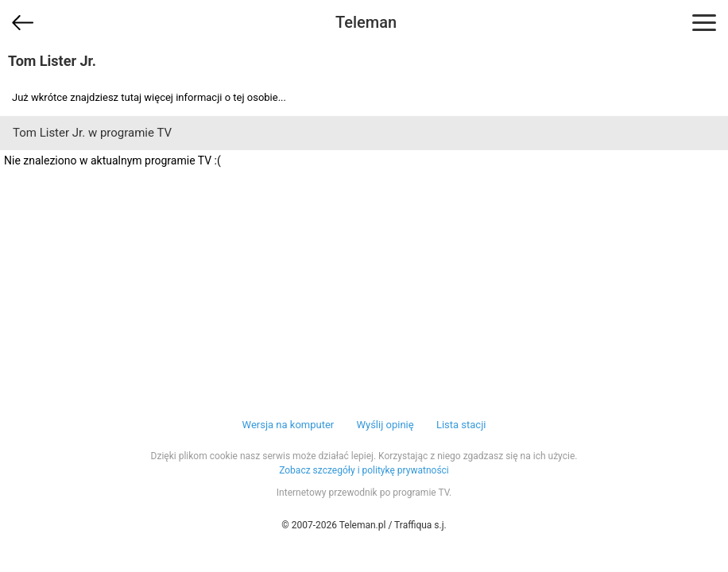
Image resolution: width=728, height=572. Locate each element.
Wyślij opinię (385, 425)
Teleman (366, 22)
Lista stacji (461, 425)
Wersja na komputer (288, 425)
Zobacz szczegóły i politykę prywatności (364, 470)
